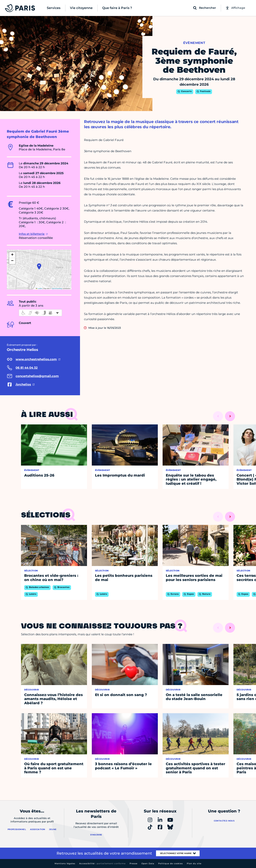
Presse (133, 864)
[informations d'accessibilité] (40, 313)
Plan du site (194, 864)
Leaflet (39, 289)
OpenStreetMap (57, 289)
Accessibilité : (102, 864)
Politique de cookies (170, 864)
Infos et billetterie (32, 234)
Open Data (148, 864)
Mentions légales (65, 864)
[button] (39, 266)
